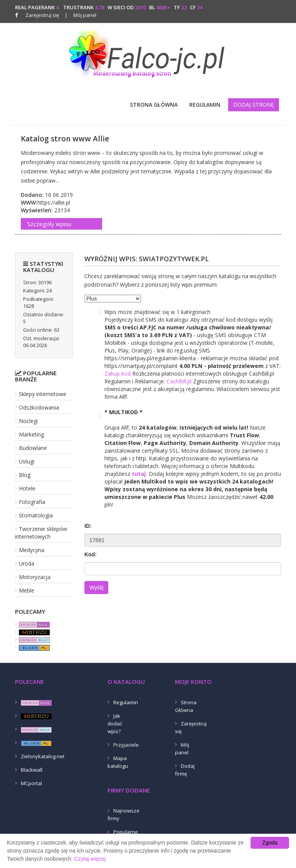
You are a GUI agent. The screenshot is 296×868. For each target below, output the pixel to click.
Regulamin (205, 105)
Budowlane (33, 448)
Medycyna (32, 550)
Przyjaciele (126, 745)
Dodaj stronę (254, 105)
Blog (25, 475)
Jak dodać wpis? (115, 724)
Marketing (31, 434)
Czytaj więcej (90, 859)
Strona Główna (154, 105)
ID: (88, 526)
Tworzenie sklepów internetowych (41, 533)
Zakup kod (118, 374)
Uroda (27, 563)
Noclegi (28, 421)
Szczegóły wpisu (49, 224)
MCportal (31, 783)
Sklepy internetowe (43, 394)
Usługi (27, 461)
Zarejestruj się (42, 15)
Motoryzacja (35, 577)
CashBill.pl (179, 381)
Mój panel (81, 15)
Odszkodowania (39, 407)
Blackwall (32, 770)
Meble (27, 590)
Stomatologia (36, 515)
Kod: (91, 554)
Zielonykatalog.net (43, 756)
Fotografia (32, 502)
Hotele (27, 488)
